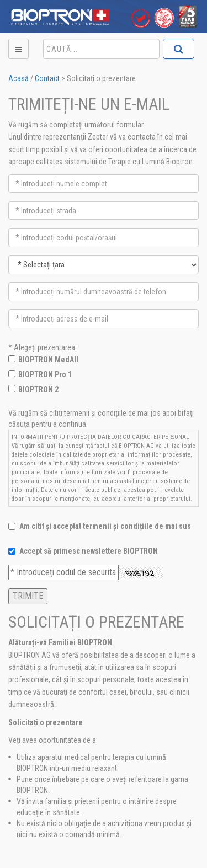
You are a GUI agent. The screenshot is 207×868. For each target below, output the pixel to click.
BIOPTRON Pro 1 (45, 374)
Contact (47, 78)
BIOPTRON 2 (38, 389)
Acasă (18, 78)
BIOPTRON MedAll (48, 360)
